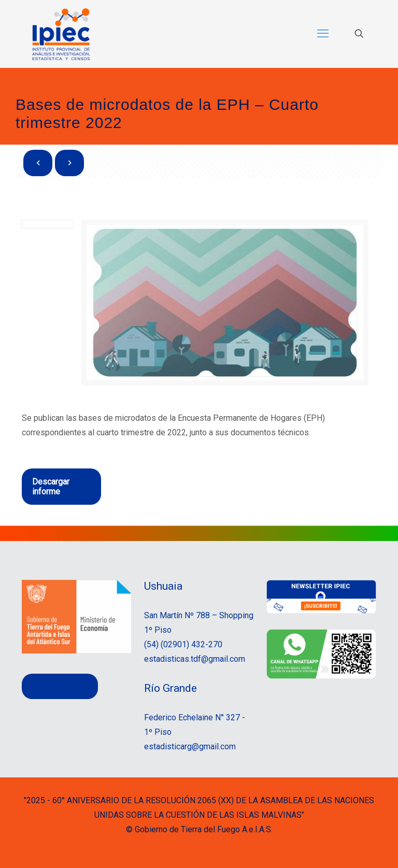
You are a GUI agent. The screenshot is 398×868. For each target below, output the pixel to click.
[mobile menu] (323, 34)
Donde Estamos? (60, 686)
